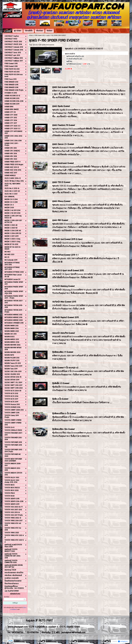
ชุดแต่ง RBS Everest (60, 220)
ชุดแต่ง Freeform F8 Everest (64, 125)
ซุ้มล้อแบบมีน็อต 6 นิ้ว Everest (64, 414)
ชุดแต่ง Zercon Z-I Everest (63, 144)
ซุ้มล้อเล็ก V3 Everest (61, 383)
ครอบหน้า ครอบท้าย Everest (64, 333)
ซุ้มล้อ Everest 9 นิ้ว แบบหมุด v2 (65, 368)
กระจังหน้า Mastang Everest (63, 286)
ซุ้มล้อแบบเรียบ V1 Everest (63, 352)
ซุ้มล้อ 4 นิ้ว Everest (60, 399)
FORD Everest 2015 (40, 35)
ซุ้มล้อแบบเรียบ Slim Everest (63, 429)
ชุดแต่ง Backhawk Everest (63, 163)
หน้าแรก (31, 35)
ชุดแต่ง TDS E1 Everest (61, 182)
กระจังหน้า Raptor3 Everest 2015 (65, 318)
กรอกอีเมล (7, 597)
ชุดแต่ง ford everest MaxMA (63, 87)
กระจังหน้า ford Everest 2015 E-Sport (67, 239)
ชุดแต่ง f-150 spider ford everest (43, 45)
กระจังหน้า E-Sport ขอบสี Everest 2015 (68, 271)
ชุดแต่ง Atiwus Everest (61, 201)
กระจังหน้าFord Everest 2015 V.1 (65, 255)
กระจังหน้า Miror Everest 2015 (64, 302)
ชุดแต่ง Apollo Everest (61, 106)
